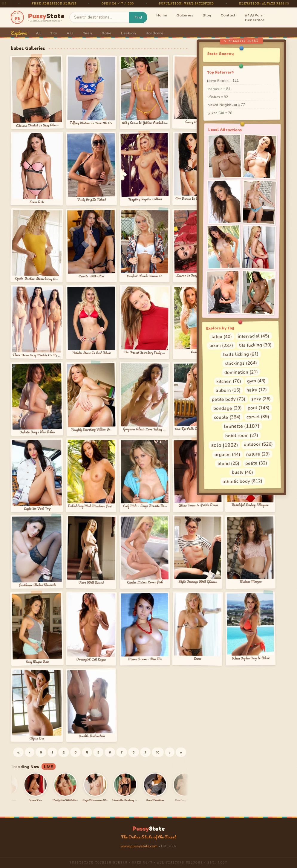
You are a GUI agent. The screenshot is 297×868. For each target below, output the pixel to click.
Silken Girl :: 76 (220, 113)
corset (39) (258, 417)
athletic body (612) (242, 481)
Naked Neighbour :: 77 (226, 105)
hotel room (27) (242, 435)
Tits (54, 33)
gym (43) (256, 381)
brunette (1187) (242, 426)
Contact (228, 15)
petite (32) (256, 463)
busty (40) (242, 472)
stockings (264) (241, 363)
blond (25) (228, 463)
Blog (207, 15)
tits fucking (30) (255, 345)
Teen (88, 33)
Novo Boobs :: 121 (223, 81)
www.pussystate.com (139, 846)
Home (162, 15)
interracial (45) (254, 336)
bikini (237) (221, 345)
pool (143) (259, 408)
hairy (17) (257, 390)
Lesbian (128, 33)
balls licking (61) (241, 354)
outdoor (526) (258, 444)
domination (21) (241, 372)
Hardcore (154, 33)
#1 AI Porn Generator (255, 17)
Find (138, 17)
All (38, 33)
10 (158, 752)
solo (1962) (225, 445)
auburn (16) (228, 390)
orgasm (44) (227, 454)
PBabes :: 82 (218, 97)
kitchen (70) (229, 381)
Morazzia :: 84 (219, 89)
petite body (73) (229, 399)
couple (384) (227, 417)
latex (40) (222, 336)
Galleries (185, 15)
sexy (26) (261, 399)
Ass (70, 33)
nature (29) (258, 454)
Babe (107, 33)
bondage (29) (228, 408)
